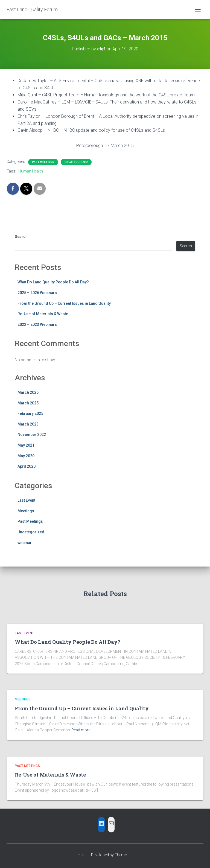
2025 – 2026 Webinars (37, 293)
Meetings (26, 511)
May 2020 (26, 456)
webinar (25, 543)
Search (21, 237)
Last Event (26, 500)
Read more (81, 730)
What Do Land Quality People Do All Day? (53, 282)
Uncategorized (76, 162)
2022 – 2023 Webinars (37, 324)
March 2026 (28, 392)
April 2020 (27, 466)
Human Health (31, 171)
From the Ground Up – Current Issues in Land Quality (64, 303)
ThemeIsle (123, 855)
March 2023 (28, 424)
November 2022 (32, 435)
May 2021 (26, 445)
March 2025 (28, 403)
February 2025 (30, 413)
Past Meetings (43, 162)
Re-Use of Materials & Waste (43, 314)
